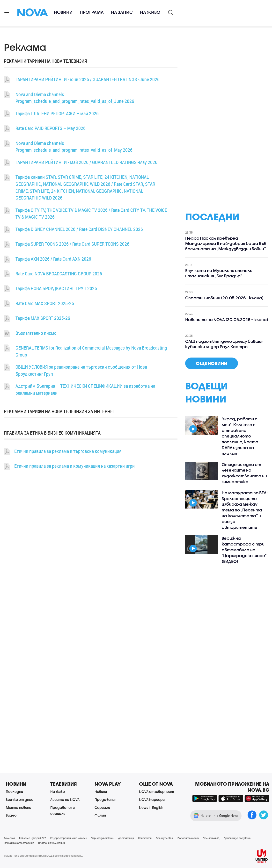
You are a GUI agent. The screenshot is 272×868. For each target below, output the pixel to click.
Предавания (105, 800)
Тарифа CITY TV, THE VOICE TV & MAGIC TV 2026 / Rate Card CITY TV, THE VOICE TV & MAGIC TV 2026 (91, 214)
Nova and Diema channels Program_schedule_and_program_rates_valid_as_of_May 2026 (74, 147)
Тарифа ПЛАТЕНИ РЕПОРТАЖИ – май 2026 (57, 113)
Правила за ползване (237, 838)
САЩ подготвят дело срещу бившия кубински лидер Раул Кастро (224, 344)
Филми (100, 815)
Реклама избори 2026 (33, 838)
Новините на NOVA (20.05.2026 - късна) (227, 319)
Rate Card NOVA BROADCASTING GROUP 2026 (59, 274)
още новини (212, 363)
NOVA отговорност (157, 792)
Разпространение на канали (69, 838)
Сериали (102, 807)
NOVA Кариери (152, 800)
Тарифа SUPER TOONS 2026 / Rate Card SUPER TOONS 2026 (72, 244)
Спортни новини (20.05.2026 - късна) (224, 298)
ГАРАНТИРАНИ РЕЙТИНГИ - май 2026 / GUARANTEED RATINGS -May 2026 (86, 162)
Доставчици (126, 838)
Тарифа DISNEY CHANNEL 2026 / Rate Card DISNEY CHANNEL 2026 (79, 229)
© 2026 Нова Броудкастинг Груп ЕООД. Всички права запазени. (43, 856)
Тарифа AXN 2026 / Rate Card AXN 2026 (53, 259)
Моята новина (19, 807)
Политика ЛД (211, 838)
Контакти (145, 838)
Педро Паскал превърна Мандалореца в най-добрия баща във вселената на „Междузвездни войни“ (226, 243)
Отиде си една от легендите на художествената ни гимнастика (244, 473)
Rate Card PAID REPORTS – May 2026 (51, 128)
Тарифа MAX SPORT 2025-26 (43, 318)
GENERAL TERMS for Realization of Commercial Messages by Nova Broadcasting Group (91, 351)
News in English (151, 807)
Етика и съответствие (19, 843)
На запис (122, 12)
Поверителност (188, 838)
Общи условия (165, 838)
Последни (14, 792)
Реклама (9, 838)
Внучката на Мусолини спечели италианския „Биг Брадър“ (219, 273)
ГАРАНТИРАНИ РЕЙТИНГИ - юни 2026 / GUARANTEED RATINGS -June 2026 (88, 79)
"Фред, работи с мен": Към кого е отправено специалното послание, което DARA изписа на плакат (240, 436)
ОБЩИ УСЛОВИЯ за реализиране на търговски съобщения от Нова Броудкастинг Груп (81, 370)
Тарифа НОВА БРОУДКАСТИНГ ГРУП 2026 (56, 288)
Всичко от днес (20, 800)
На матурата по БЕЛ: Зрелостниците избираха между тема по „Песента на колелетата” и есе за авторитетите (245, 510)
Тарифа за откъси (103, 838)
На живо (150, 12)
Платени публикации (51, 843)
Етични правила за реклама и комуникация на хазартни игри (74, 466)
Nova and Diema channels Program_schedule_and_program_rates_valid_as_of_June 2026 (75, 98)
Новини (63, 12)
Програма (92, 12)
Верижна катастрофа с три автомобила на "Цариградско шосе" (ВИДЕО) (244, 550)
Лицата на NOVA (65, 800)
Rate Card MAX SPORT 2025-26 (45, 303)
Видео (11, 815)
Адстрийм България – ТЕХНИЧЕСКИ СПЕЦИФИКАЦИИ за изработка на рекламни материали (85, 389)
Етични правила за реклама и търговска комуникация (68, 451)
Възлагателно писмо (36, 333)
